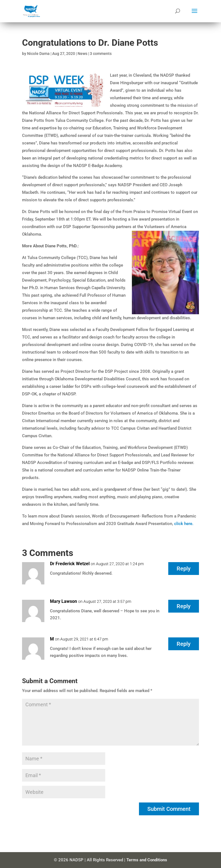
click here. (184, 524)
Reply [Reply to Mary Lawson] (184, 606)
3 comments (101, 54)
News (82, 54)
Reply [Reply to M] (184, 644)
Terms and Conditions (147, 860)
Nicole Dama (38, 54)
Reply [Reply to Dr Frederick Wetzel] (184, 569)
